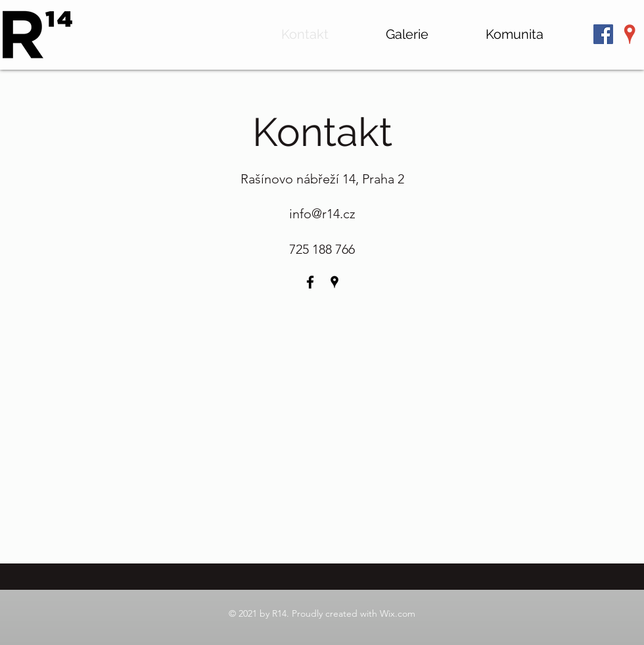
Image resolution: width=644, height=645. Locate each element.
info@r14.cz (322, 214)
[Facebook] (310, 282)
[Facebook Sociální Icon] (603, 34)
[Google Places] (630, 34)
